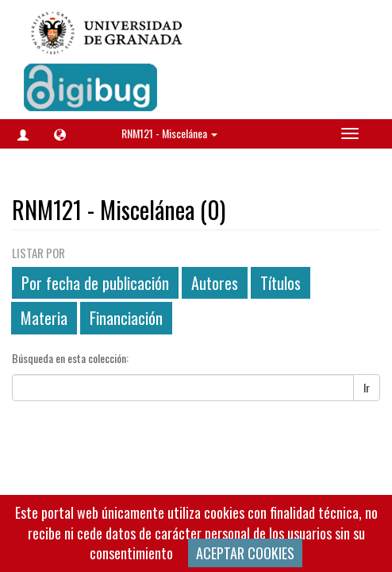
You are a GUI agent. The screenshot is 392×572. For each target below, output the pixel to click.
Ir (367, 387)
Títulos (281, 283)
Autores (215, 283)
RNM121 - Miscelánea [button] (169, 133)
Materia (44, 318)
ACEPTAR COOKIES (245, 553)
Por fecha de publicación (95, 283)
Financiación (126, 318)
